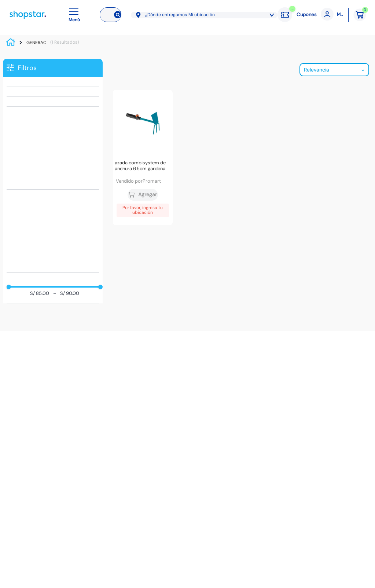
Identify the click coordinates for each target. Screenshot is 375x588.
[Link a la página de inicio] (12, 43)
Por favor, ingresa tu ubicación (143, 210)
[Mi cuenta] (333, 15)
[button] (76, 15)
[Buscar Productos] (116, 15)
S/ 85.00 (40, 294)
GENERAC (36, 43)
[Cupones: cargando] (297, 15)
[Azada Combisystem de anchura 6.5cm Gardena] (143, 158)
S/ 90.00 (66, 294)
